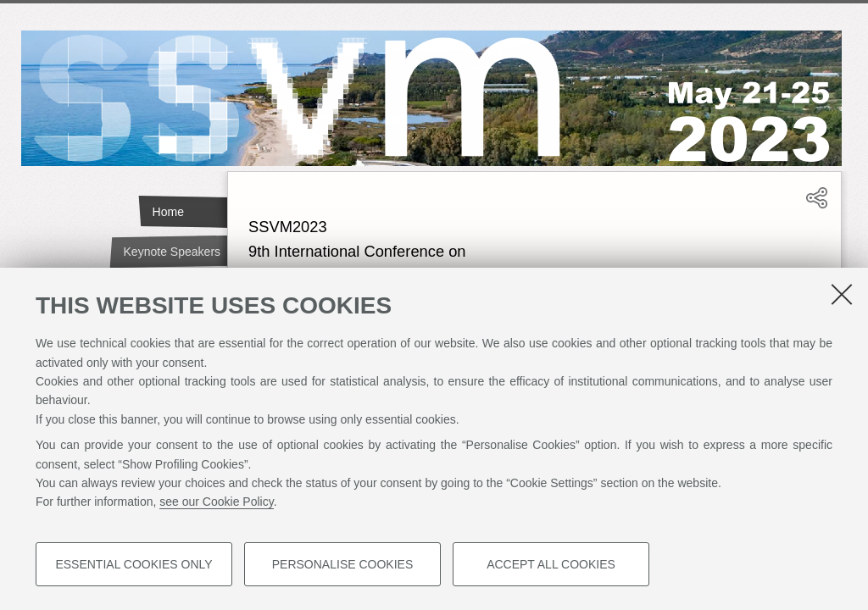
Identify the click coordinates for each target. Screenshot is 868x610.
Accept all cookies (551, 564)
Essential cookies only (134, 564)
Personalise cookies (343, 564)
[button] (817, 205)
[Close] (842, 294)
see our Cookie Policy (216, 502)
